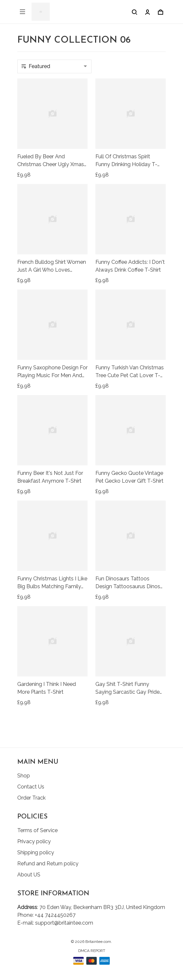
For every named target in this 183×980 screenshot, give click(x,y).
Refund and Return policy (48, 864)
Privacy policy (34, 841)
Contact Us (31, 787)
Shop (24, 776)
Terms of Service (37, 830)
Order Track (31, 798)
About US (29, 875)
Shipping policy (36, 852)
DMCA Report (92, 951)
